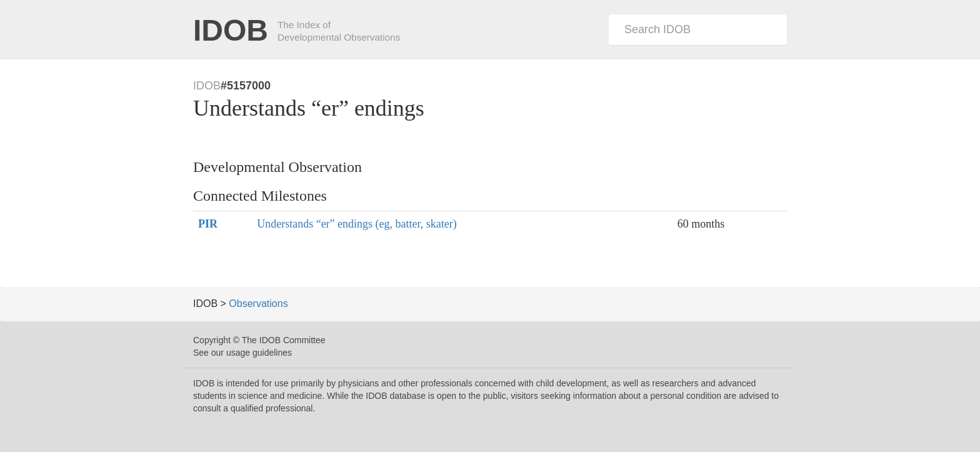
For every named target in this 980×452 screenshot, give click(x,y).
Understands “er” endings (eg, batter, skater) (357, 224)
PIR (208, 224)
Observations (258, 304)
